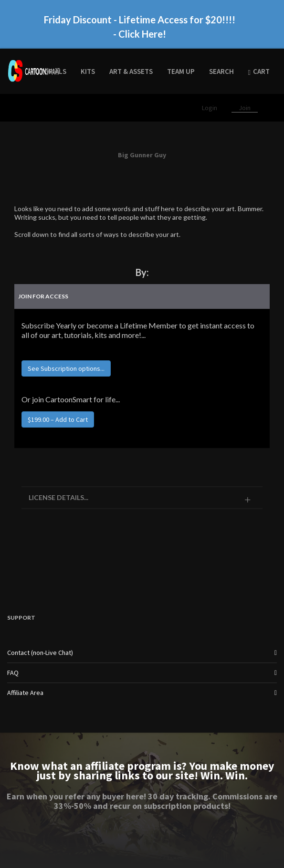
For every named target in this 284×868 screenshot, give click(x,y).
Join (245, 108)
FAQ (13, 673)
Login (210, 108)
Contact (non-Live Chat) (40, 653)
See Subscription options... (66, 368)
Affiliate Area (25, 693)
